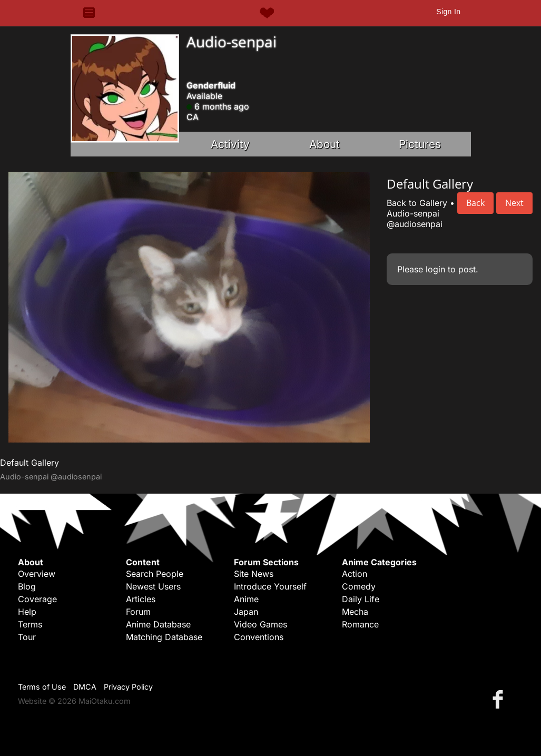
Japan (246, 612)
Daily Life (361, 599)
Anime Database (158, 624)
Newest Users (153, 586)
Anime (246, 599)
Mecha (355, 612)
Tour (27, 637)
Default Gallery (29, 463)
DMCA (85, 687)
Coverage (37, 599)
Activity (230, 144)
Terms (30, 624)
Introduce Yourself (270, 586)
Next (514, 203)
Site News (254, 574)
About (324, 144)
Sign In (448, 12)
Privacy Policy (128, 687)
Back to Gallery (417, 203)
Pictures (420, 144)
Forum (138, 612)
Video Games (260, 624)
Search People (155, 574)
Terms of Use (42, 687)
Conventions (259, 637)
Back (475, 203)
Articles (141, 599)
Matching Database (164, 637)
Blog (27, 586)
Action (355, 574)
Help (27, 612)
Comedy (359, 586)
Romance (360, 624)
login (435, 269)
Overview (37, 574)
